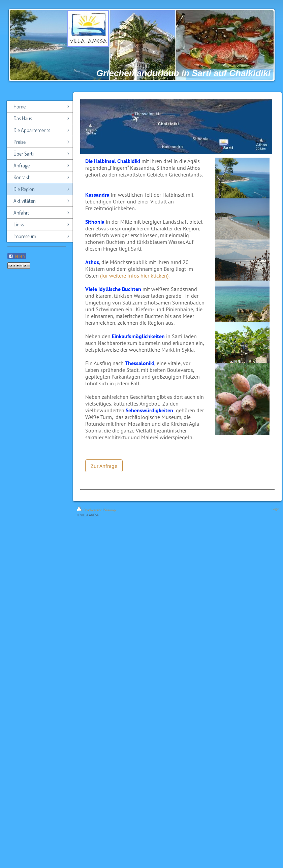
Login (275, 509)
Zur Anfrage (104, 466)
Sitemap (110, 510)
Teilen (17, 256)
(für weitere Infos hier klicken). (135, 276)
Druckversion (90, 510)
